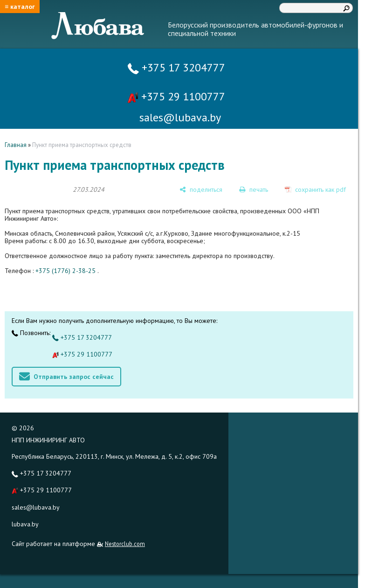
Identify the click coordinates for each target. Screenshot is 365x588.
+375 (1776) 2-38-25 (65, 271)
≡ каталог (20, 7)
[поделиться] (201, 189)
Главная (16, 145)
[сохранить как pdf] (315, 189)
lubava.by (25, 524)
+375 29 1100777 (176, 96)
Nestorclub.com (125, 544)
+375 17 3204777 (176, 67)
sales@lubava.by (36, 507)
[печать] (254, 189)
